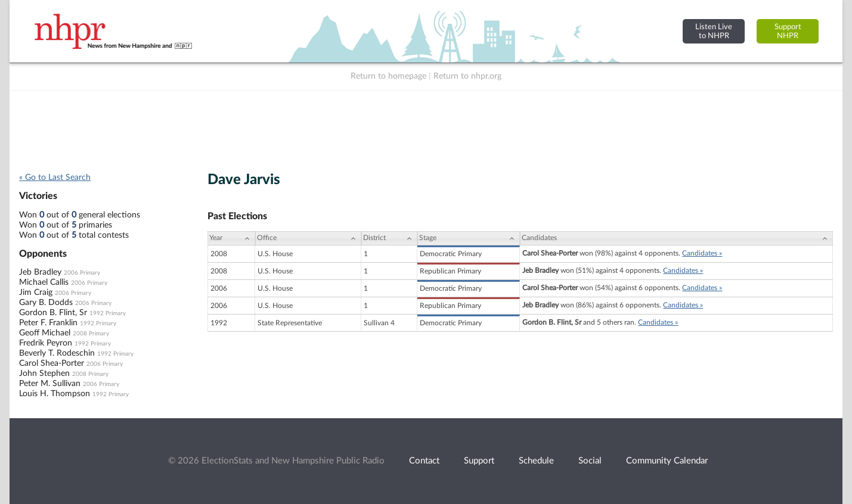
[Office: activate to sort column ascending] (308, 238)
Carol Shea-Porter (52, 363)
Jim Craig (36, 293)
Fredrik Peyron (46, 343)
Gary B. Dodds (46, 303)
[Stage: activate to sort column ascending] (469, 238)
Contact (424, 461)
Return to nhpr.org (467, 76)
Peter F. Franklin (48, 323)
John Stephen (44, 374)
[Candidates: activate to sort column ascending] (676, 238)
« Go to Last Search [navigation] (55, 178)
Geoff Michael (45, 333)
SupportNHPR (788, 31)
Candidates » (702, 253)
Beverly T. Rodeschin (57, 353)
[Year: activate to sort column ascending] (231, 238)
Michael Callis (44, 282)
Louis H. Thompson (55, 394)
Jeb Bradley (40, 272)
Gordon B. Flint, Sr (53, 313)
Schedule (536, 461)
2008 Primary (91, 334)
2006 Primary (82, 273)
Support (479, 461)
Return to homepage (388, 76)
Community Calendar (667, 461)
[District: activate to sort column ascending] (389, 238)
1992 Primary (108, 313)
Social (590, 461)
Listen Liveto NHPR (714, 31)
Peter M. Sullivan (50, 384)
